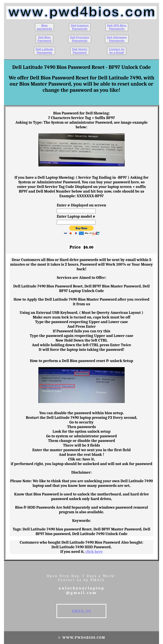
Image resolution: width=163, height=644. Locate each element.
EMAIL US (82, 611)
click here (94, 552)
